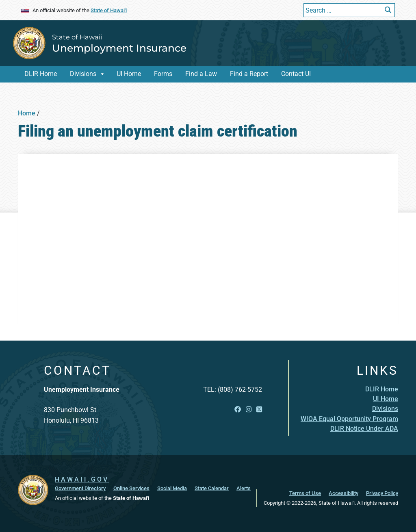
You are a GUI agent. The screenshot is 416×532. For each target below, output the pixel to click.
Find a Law (201, 74)
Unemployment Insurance (119, 48)
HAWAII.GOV (82, 479)
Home (27, 113)
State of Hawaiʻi (109, 10)
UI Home (129, 74)
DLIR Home (41, 74)
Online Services (131, 488)
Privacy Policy (382, 493)
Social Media (172, 488)
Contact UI (296, 74)
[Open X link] (259, 409)
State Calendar (212, 488)
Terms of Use (305, 493)
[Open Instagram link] (249, 409)
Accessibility (343, 493)
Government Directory (80, 488)
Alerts (244, 488)
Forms (163, 74)
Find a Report (249, 74)
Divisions (83, 74)
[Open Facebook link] (238, 409)
